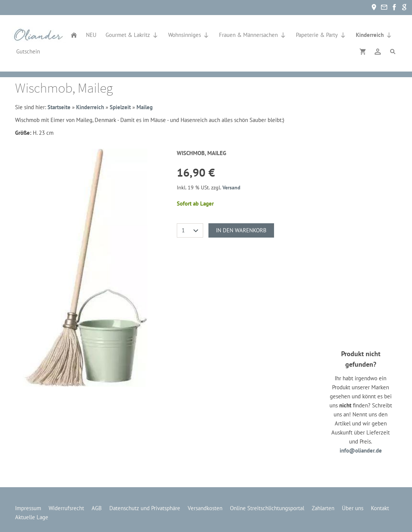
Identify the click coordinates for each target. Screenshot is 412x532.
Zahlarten (323, 508)
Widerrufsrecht (66, 508)
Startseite (59, 107)
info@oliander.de (361, 450)
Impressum (28, 508)
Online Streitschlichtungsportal (267, 508)
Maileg (145, 107)
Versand (231, 187)
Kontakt (380, 508)
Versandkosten (205, 508)
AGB (97, 508)
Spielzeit (120, 107)
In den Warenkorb (241, 230)
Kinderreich (90, 107)
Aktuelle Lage (32, 517)
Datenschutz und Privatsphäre (145, 508)
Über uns (353, 508)
